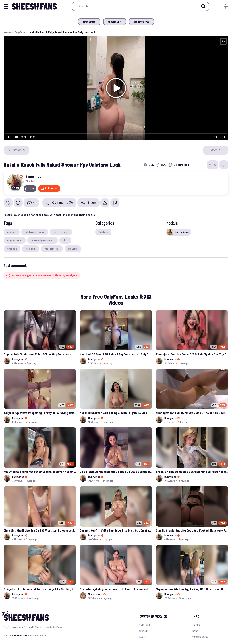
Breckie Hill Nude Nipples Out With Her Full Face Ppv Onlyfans (192, 472)
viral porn (31, 249)
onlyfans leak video (35, 232)
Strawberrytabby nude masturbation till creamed (114, 589)
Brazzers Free (142, 22)
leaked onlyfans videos (43, 240)
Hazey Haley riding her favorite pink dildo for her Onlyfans (40, 472)
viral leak (12, 249)
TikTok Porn (89, 22)
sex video (73, 249)
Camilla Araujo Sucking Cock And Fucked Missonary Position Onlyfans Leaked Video (192, 530)
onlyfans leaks (61, 232)
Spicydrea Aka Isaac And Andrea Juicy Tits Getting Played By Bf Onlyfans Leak (40, 589)
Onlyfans (20, 32)
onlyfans (12, 232)
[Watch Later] (18, 203)
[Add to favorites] (8, 203)
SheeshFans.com (19, 635)
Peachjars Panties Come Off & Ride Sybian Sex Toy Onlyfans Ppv (192, 354)
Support (145, 625)
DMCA (195, 631)
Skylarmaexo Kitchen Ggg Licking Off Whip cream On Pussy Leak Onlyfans (192, 589)
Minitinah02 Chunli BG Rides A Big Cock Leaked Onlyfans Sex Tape (116, 354)
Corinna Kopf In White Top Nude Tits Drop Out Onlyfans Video (116, 530)
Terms (196, 625)
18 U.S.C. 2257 (201, 637)
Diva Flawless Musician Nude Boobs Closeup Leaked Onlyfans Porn (116, 472)
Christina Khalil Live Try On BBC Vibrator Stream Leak (39, 530)
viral (65, 240)
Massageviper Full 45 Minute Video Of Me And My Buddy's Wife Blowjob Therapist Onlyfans (192, 413)
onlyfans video (15, 240)
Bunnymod (33, 176)
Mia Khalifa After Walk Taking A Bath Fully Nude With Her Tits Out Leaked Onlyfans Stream (116, 413)
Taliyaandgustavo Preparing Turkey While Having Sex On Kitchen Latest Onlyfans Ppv (40, 413)
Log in (143, 637)
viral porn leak (52, 249)
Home (7, 32)
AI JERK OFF (115, 22)
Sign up (144, 631)
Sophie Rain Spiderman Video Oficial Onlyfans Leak (37, 354)
